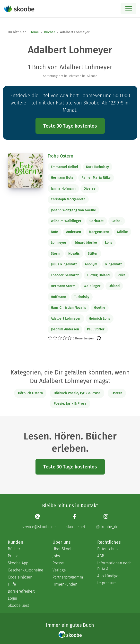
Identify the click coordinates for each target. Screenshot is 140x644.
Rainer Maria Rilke (96, 178)
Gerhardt (96, 221)
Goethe (100, 308)
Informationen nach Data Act (114, 566)
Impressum (107, 583)
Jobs (56, 556)
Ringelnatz (114, 264)
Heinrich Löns (99, 319)
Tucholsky (82, 297)
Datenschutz (108, 549)
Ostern (117, 393)
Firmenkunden (65, 584)
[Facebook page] (76, 521)
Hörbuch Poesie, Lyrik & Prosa (77, 393)
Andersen (74, 232)
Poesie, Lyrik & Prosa (70, 404)
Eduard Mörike (86, 243)
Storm (56, 254)
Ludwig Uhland (98, 275)
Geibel (117, 221)
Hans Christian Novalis (68, 308)
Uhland (114, 286)
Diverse (90, 189)
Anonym (91, 264)
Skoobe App (18, 563)
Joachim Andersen (65, 329)
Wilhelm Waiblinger (66, 221)
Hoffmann (58, 297)
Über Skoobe (64, 549)
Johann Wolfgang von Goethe (73, 210)
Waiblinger (92, 286)
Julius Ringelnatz (64, 264)
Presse (58, 563)
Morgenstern (99, 232)
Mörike (122, 232)
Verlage (59, 570)
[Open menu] (128, 9)
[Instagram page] (107, 521)
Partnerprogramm (68, 577)
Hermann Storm (63, 286)
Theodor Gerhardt (65, 275)
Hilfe (12, 584)
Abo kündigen (109, 576)
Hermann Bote (62, 178)
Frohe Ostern (61, 156)
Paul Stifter (96, 329)
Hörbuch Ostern (30, 393)
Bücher (49, 32)
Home (34, 32)
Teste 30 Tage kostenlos (70, 126)
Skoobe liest (18, 605)
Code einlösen (20, 577)
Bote (54, 232)
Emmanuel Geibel (64, 167)
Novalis (74, 254)
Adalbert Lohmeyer (66, 319)
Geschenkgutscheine (25, 570)
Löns (109, 243)
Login (12, 598)
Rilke (122, 275)
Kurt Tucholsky (97, 167)
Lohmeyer (59, 243)
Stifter (93, 254)
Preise (13, 556)
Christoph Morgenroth (68, 199)
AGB (101, 556)
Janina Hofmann (63, 189)
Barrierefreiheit (21, 591)
